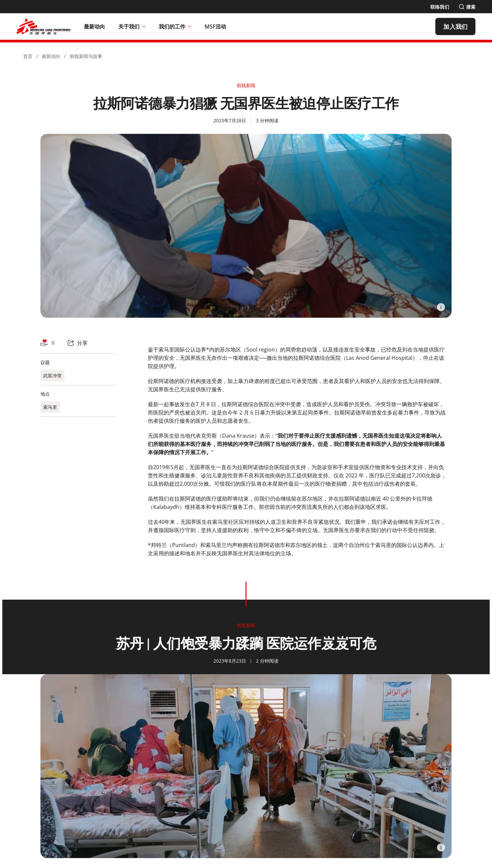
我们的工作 (175, 27)
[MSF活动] (215, 27)
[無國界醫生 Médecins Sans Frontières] (44, 27)
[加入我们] (455, 27)
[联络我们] (440, 7)
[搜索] (467, 7)
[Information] (441, 307)
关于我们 (132, 27)
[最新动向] (95, 27)
